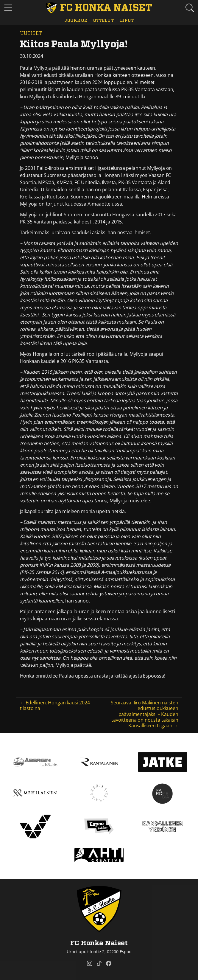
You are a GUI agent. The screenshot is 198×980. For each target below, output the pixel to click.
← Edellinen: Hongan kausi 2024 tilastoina (55, 705)
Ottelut (103, 20)
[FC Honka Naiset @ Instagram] (90, 963)
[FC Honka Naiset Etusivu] (99, 8)
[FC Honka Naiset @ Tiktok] (99, 963)
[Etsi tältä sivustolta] (190, 8)
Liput (127, 20)
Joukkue (76, 20)
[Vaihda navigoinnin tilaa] (8, 8)
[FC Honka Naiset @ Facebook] (109, 963)
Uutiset (31, 33)
